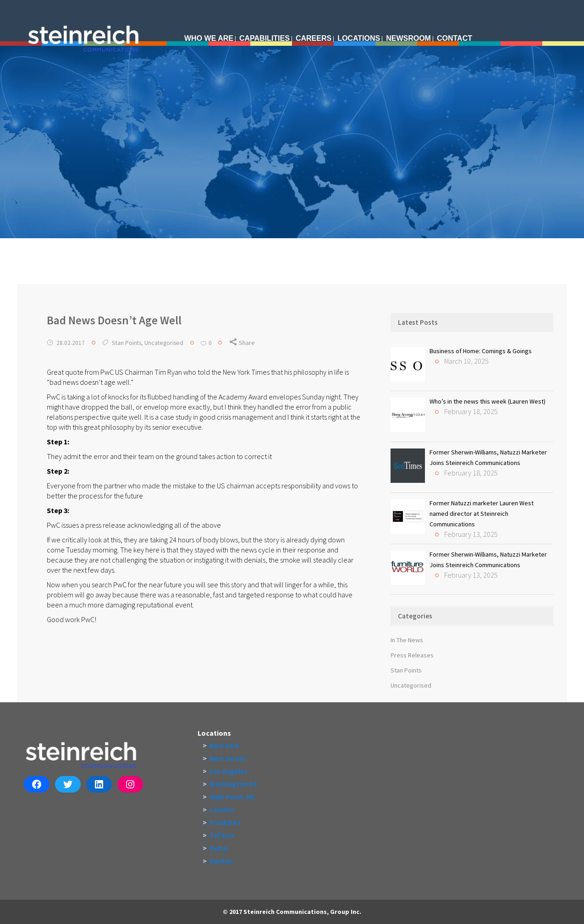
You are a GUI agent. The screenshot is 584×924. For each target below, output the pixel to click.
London (222, 810)
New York (224, 746)
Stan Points (127, 343)
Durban (221, 861)
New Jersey (228, 758)
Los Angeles (229, 771)
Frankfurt (225, 823)
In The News (407, 640)
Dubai (219, 848)
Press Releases (412, 655)
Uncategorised (164, 343)
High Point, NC (232, 797)
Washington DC (234, 784)
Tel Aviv (222, 835)
